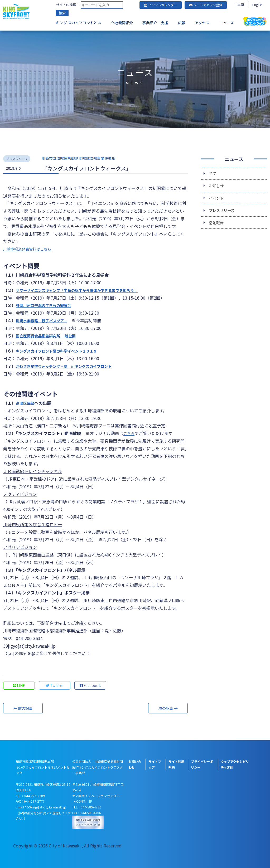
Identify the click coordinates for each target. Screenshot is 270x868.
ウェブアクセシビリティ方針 (235, 764)
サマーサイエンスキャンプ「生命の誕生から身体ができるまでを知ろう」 (85, 290)
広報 (182, 23)
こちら (130, 433)
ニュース (226, 23)
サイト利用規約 (176, 764)
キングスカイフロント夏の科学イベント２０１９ (62, 351)
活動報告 (217, 226)
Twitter (55, 685)
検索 (62, 13)
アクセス (202, 23)
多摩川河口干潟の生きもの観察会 (47, 305)
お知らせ (217, 187)
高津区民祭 (26, 403)
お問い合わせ (135, 764)
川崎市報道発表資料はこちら (31, 249)
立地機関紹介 (122, 23)
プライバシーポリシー (202, 764)
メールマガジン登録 (206, 5)
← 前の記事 (23, 708)
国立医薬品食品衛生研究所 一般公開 (50, 336)
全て (213, 174)
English (257, 5)
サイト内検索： (68, 5)
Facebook (90, 685)
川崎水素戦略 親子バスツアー (45, 320)
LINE (19, 685)
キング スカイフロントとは (78, 23)
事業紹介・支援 (155, 23)
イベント (217, 200)
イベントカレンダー (161, 5)
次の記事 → (168, 708)
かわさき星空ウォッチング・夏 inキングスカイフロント (71, 366)
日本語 (239, 5)
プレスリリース (223, 213)
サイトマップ (155, 764)
